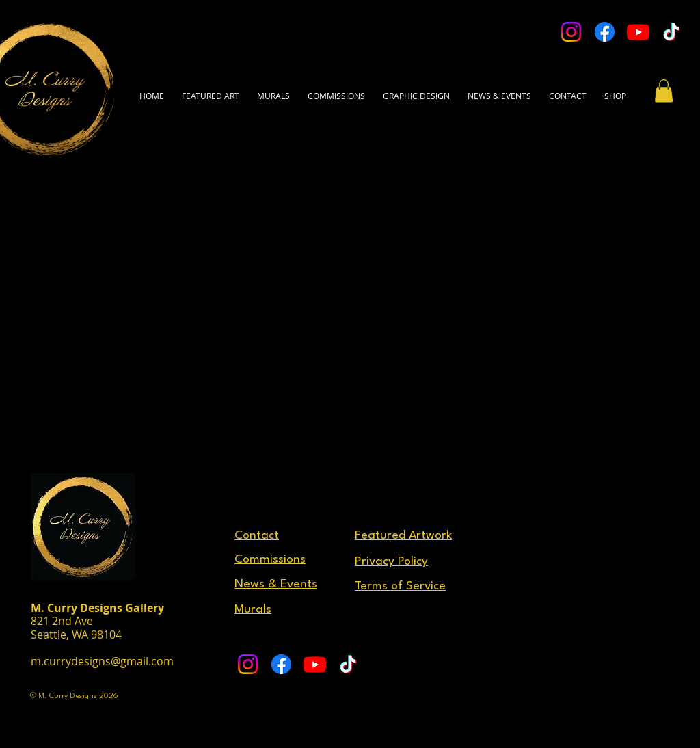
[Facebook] (605, 32)
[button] (568, 90)
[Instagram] (571, 32)
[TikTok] (672, 32)
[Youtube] (638, 32)
